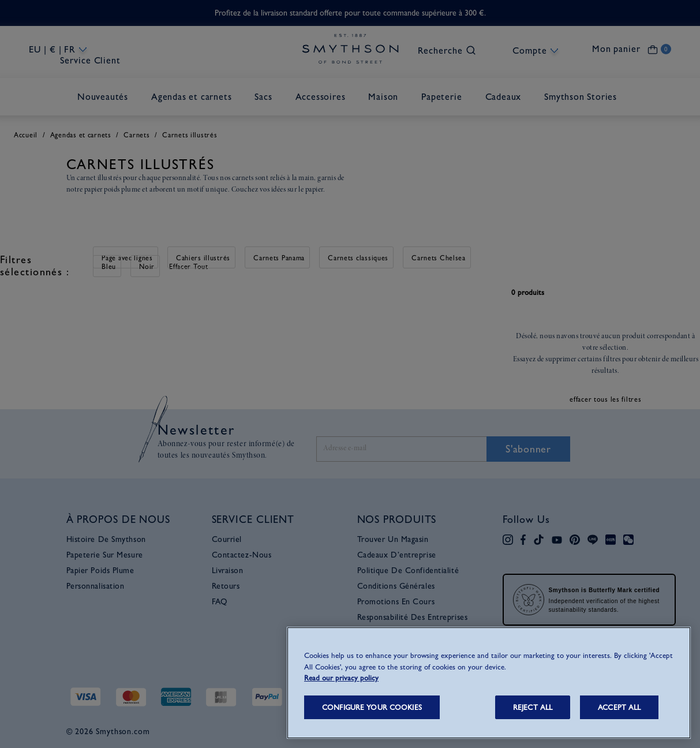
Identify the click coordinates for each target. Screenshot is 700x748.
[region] (489, 683)
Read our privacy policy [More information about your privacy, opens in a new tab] (341, 678)
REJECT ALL (533, 707)
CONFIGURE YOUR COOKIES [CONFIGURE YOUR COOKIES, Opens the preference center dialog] (372, 707)
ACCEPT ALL (619, 707)
